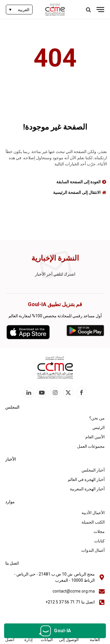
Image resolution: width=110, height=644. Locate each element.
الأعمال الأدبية (93, 513)
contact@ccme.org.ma (74, 591)
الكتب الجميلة (93, 522)
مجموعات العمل (91, 446)
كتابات (99, 541)
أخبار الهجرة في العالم (86, 479)
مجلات (99, 531)
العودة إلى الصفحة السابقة (78, 182)
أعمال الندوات (93, 550)
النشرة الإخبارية (55, 258)
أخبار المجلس (93, 470)
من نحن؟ (97, 418)
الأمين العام (95, 437)
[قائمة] (100, 10)
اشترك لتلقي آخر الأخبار (55, 274)
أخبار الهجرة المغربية (87, 489)
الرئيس (99, 427)
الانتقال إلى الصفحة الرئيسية (77, 192)
